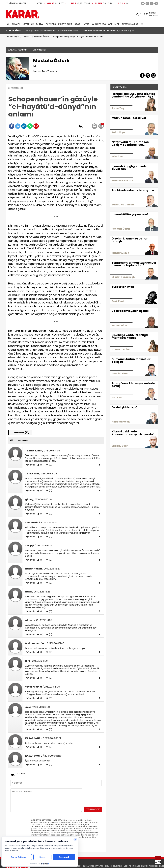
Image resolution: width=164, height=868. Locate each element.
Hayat (86, 24)
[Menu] (142, 24)
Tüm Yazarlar (39, 50)
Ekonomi (51, 24)
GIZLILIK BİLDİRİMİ (113, 866)
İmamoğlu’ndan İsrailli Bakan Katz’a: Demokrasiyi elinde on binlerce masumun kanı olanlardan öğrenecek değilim (80, 31)
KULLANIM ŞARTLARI (93, 866)
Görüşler (114, 24)
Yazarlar (28, 24)
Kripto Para (65, 24)
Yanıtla (32, 465)
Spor (77, 24)
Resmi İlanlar (130, 24)
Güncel (16, 24)
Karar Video (99, 24)
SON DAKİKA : (14, 31)
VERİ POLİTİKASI (132, 866)
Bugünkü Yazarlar (17, 50)
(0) (42, 465)
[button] (76, 126)
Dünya (40, 24)
